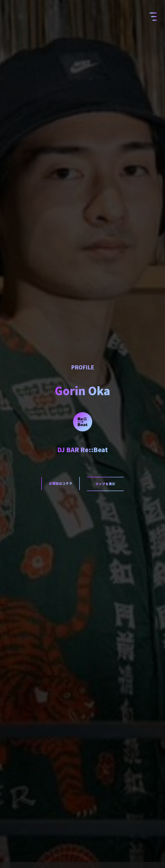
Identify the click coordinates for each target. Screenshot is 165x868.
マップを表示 (105, 484)
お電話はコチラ (61, 483)
